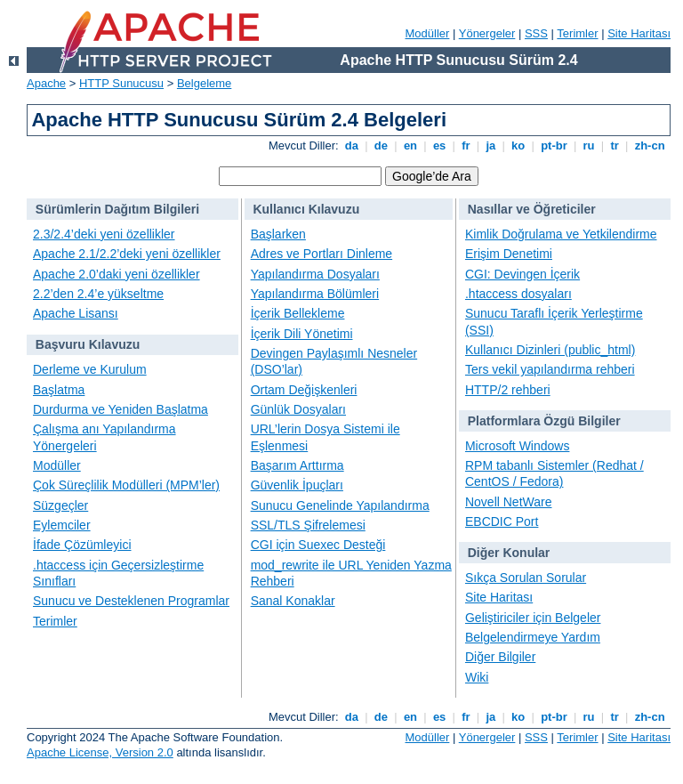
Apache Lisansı (76, 313)
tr (615, 145)
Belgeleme (204, 83)
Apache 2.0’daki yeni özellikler (117, 274)
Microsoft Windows (517, 446)
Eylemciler (62, 525)
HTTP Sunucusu (121, 83)
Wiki (477, 677)
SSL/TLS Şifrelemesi (308, 525)
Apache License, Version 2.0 (100, 752)
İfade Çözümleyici (82, 545)
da (351, 145)
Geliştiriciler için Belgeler (533, 618)
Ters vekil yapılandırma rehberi (550, 369)
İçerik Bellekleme (298, 313)
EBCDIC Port (502, 521)
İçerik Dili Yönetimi (302, 334)
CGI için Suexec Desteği (318, 545)
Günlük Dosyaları (298, 409)
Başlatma (59, 390)
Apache (46, 83)
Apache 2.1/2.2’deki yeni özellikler (127, 254)
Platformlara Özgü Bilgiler (544, 421)
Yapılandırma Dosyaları (315, 274)
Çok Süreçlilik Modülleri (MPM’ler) (126, 485)
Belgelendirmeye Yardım (533, 637)
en (410, 145)
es (439, 145)
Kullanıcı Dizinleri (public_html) (550, 350)
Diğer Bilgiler (500, 657)
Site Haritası (639, 33)
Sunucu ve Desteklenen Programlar (131, 601)
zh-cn (650, 145)
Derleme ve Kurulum (90, 369)
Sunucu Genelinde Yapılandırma (340, 505)
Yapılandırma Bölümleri (315, 294)
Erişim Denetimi (509, 254)
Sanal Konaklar (293, 601)
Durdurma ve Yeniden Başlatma (121, 409)
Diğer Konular (509, 553)
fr (466, 145)
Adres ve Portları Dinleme (322, 254)
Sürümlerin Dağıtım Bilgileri (117, 209)
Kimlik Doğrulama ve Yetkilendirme (561, 234)
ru (589, 145)
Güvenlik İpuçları (297, 485)
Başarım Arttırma (297, 465)
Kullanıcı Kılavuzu (306, 209)
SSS (536, 33)
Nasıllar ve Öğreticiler (532, 209)
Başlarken (278, 234)
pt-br (554, 145)
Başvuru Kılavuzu (88, 344)
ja (491, 145)
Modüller (428, 33)
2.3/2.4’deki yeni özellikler (104, 234)
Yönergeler (487, 33)
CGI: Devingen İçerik (522, 274)
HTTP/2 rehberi (508, 390)
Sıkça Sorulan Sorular (526, 578)
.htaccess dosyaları (518, 294)
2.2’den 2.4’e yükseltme (98, 294)
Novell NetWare (509, 502)
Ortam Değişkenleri (304, 390)
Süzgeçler (60, 505)
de (381, 145)
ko (518, 145)
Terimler (577, 33)
